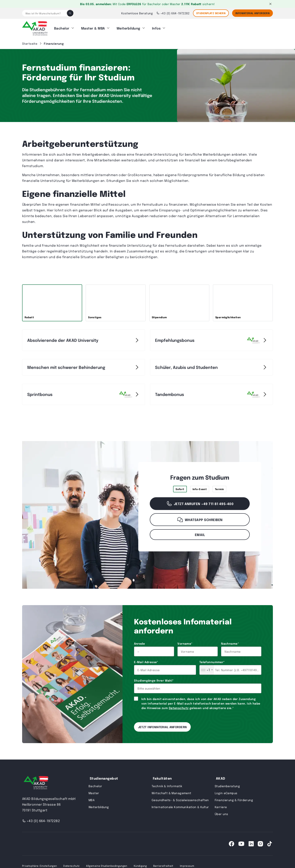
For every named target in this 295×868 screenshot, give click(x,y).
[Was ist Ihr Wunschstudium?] (44, 13)
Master (94, 792)
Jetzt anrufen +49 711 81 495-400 (200, 502)
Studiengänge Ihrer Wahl (154, 679)
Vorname (185, 642)
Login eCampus (226, 792)
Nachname (230, 642)
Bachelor (62, 28)
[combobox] (207, 669)
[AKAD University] (35, 782)
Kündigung (140, 865)
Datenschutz (179, 707)
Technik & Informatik (167, 785)
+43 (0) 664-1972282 (173, 13)
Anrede (140, 642)
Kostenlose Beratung (137, 13)
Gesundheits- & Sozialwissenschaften (180, 799)
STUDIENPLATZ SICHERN (211, 13)
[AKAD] (35, 28)
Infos (156, 28)
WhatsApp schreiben (200, 518)
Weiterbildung (128, 28)
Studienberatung (227, 785)
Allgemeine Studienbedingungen (107, 865)
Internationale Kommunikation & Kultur (180, 806)
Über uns (221, 813)
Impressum (187, 865)
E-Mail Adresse (146, 661)
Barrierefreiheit (163, 865)
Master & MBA (93, 28)
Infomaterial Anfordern (252, 13)
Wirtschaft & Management (171, 792)
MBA (92, 799)
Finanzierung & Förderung (234, 799)
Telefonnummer (212, 661)
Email (200, 533)
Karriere (221, 806)
